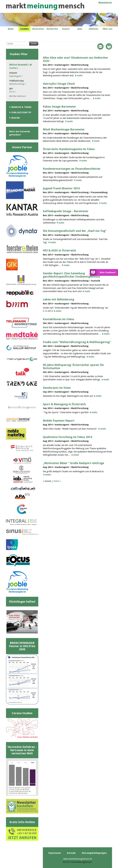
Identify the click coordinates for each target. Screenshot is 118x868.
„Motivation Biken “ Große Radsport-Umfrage (73, 463)
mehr (80, 75)
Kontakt (71, 853)
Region (16, 118)
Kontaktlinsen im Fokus (59, 319)
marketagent (16, 76)
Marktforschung (18, 84)
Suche (34, 44)
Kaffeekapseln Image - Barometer (66, 211)
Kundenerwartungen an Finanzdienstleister (72, 169)
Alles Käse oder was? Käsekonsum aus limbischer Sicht (75, 59)
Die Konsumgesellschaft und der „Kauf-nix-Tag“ (75, 231)
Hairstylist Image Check (59, 84)
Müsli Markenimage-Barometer (64, 129)
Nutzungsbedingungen (94, 853)
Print (109, 46)
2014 (13, 92)
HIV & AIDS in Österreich (59, 250)
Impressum (55, 853)
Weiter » (57, 481)
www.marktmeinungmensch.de (78, 859)
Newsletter (105, 3)
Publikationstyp (21, 112)
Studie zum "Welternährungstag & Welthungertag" (77, 342)
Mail (100, 46)
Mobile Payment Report (59, 421)
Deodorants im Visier (57, 388)
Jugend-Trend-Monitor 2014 (61, 188)
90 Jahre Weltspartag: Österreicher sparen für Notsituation (73, 366)
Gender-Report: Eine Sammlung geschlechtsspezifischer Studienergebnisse (71, 275)
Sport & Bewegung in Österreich (64, 404)
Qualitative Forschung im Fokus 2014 (67, 437)
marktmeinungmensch (45, 6)
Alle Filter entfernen (18, 96)
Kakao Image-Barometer (59, 107)
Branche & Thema (21, 107)
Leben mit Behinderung (58, 299)
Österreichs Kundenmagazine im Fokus (69, 149)
